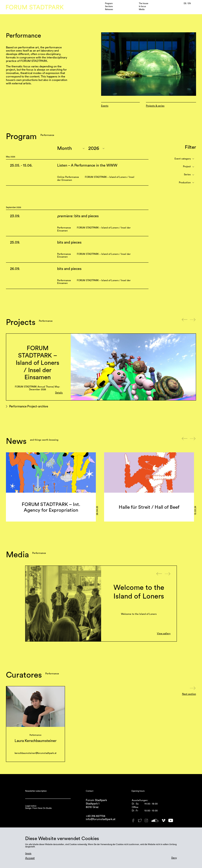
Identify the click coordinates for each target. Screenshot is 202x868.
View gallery (164, 634)
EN (189, 4)
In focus (142, 7)
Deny (174, 858)
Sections (109, 7)
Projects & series (155, 106)
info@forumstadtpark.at (101, 819)
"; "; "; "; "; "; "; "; (96, 148)
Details (59, 393)
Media (142, 10)
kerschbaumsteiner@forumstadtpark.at (36, 753)
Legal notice (31, 806)
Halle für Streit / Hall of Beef (149, 507)
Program (109, 4)
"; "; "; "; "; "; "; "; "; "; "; (71, 148)
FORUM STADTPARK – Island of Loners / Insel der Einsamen (38, 363)
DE (185, 4)
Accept (30, 858)
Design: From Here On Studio (38, 808)
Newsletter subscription (36, 791)
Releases (109, 10)
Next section (189, 694)
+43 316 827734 (96, 816)
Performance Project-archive (29, 407)
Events (105, 106)
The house (144, 4)
